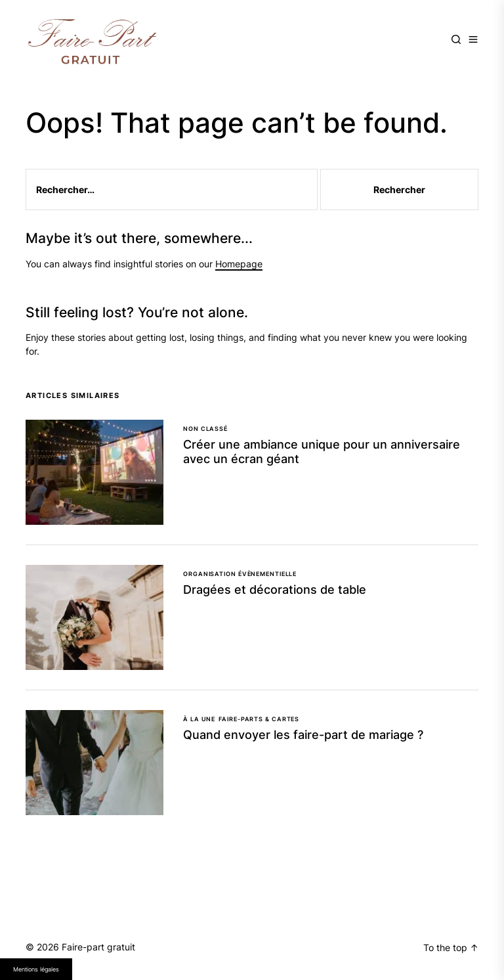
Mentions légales (36, 969)
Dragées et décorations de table (275, 590)
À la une (199, 719)
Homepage (239, 264)
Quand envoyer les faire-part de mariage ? (303, 735)
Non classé (205, 429)
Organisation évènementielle (240, 574)
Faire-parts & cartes (259, 719)
